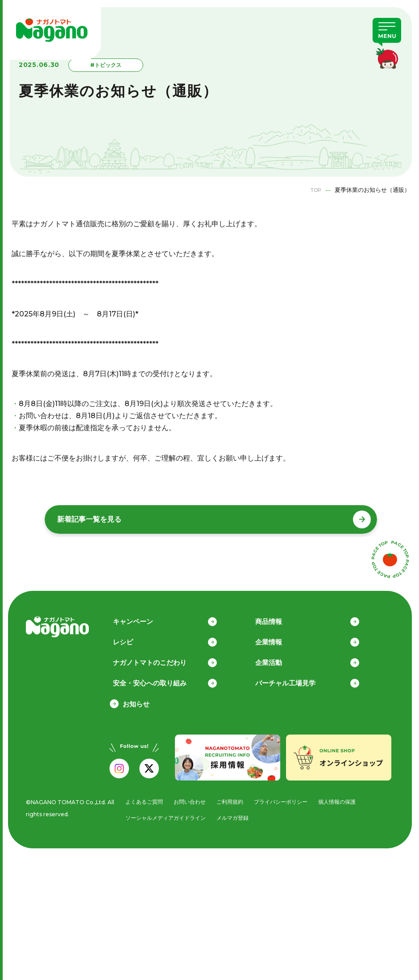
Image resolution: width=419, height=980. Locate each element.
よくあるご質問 (141, 798)
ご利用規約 (232, 798)
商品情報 (278, 616)
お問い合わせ (190, 798)
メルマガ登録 (236, 815)
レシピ (133, 637)
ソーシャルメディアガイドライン (164, 815)
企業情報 (278, 637)
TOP (314, 190)
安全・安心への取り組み (160, 679)
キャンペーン (143, 616)
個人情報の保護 (346, 798)
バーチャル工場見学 (295, 679)
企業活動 (278, 658)
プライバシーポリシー (286, 798)
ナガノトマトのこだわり (160, 658)
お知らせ (136, 700)
